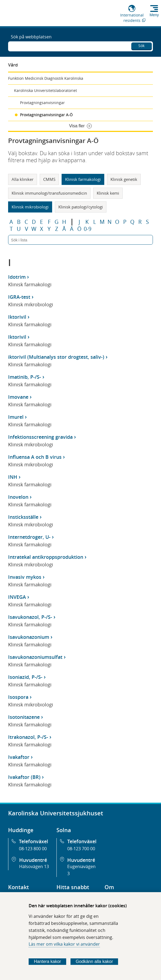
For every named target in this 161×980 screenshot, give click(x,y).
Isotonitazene (24, 717)
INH (13, 477)
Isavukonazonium (29, 637)
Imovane (18, 397)
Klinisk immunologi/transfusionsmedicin (49, 193)
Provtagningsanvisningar (42, 103)
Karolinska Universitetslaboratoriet (46, 90)
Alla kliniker (23, 179)
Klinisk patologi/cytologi (81, 207)
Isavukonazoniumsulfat (35, 657)
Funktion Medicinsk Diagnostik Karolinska (46, 78)
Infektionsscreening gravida (40, 437)
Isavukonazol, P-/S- (30, 617)
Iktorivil (17, 317)
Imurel (16, 417)
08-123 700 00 (81, 849)
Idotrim (17, 277)
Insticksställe (23, 517)
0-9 (88, 229)
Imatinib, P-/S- (25, 377)
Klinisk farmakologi (83, 179)
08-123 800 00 (33, 849)
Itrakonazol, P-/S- (28, 737)
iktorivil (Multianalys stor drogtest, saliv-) (56, 357)
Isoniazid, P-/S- (25, 677)
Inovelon (18, 497)
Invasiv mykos (25, 577)
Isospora (18, 697)
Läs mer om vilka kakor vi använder (64, 944)
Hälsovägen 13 (34, 866)
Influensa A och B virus (35, 457)
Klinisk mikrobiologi (30, 207)
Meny (154, 15)
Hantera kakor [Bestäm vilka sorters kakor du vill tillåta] (47, 961)
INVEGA (17, 597)
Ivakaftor (19, 757)
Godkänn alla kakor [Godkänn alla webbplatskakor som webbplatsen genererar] (94, 961)
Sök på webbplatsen (31, 37)
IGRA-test (19, 297)
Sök (141, 46)
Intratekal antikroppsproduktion (46, 557)
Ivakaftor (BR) (24, 777)
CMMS (49, 179)
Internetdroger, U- (29, 537)
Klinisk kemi (108, 193)
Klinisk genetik (124, 179)
